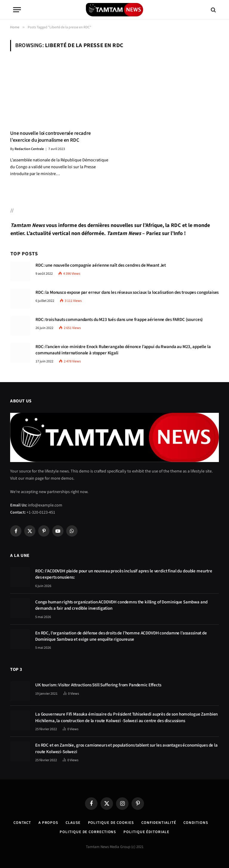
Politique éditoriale (146, 832)
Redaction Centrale (29, 149)
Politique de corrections (88, 832)
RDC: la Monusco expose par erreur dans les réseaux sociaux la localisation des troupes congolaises (127, 292)
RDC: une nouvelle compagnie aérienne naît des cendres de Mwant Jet (101, 265)
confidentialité (159, 823)
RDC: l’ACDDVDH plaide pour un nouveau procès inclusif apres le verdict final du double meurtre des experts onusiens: (124, 574)
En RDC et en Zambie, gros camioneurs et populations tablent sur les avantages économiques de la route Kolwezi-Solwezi (126, 748)
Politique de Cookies (111, 823)
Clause (73, 823)
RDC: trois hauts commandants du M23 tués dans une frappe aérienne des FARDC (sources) (119, 320)
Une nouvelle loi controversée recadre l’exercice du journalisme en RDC (51, 137)
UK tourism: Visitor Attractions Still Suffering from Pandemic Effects (98, 685)
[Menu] (17, 10)
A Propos (48, 823)
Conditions (196, 823)
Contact (22, 823)
